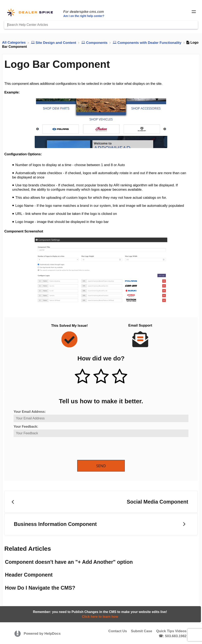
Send (101, 466)
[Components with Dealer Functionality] (148, 42)
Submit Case (142, 631)
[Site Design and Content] (54, 42)
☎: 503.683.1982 (173, 636)
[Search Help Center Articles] (101, 25)
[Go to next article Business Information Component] (101, 524)
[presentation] (45, 449)
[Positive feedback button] (82, 377)
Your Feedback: (26, 427)
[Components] (95, 42)
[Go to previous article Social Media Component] (101, 502)
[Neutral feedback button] (101, 377)
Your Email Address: (30, 412)
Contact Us (118, 631)
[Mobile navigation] (194, 12)
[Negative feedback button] (120, 377)
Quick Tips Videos (171, 631)
